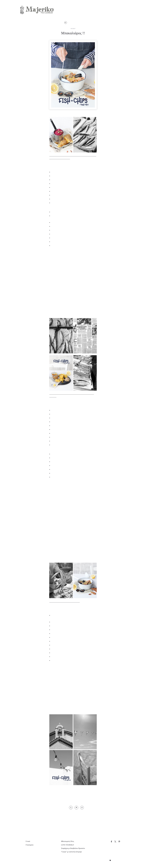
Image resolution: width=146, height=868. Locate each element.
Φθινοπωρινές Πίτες (67, 841)
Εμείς (96, 11)
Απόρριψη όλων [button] (24, 861)
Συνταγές (66, 11)
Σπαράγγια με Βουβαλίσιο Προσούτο (73, 848)
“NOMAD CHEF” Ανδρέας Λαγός (64, 791)
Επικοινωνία (111, 11)
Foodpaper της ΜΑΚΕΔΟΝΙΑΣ (69, 794)
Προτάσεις (82, 11)
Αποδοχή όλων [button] (10, 861)
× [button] (30, 828)
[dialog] (17, 846)
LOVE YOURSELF (66, 845)
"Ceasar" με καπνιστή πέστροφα (71, 852)
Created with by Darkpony (110, 861)
